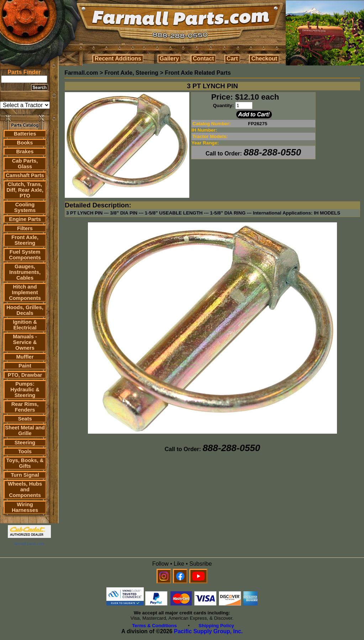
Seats (25, 419)
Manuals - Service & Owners (25, 342)
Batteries (25, 134)
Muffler (25, 357)
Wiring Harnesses (25, 507)
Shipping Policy (216, 626)
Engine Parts (25, 219)
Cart (232, 59)
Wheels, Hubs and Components (25, 490)
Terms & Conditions (154, 626)
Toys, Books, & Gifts (25, 463)
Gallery (169, 59)
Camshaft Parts (25, 175)
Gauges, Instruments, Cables (25, 272)
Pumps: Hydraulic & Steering (25, 390)
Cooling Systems (25, 207)
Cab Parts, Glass (25, 164)
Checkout (264, 59)
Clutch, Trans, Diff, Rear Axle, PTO (25, 190)
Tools (25, 451)
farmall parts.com (29, 544)
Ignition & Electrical (25, 325)
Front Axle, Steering (25, 240)
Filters (25, 228)
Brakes (25, 152)
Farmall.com (81, 73)
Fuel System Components (25, 255)
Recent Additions (118, 59)
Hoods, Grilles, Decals (25, 310)
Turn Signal (25, 475)
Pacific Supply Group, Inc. (208, 631)
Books (25, 143)
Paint (25, 366)
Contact (204, 59)
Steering (25, 443)
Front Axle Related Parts (198, 73)
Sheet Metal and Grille (25, 430)
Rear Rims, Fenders (25, 407)
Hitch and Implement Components (25, 292)
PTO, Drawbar (25, 375)
